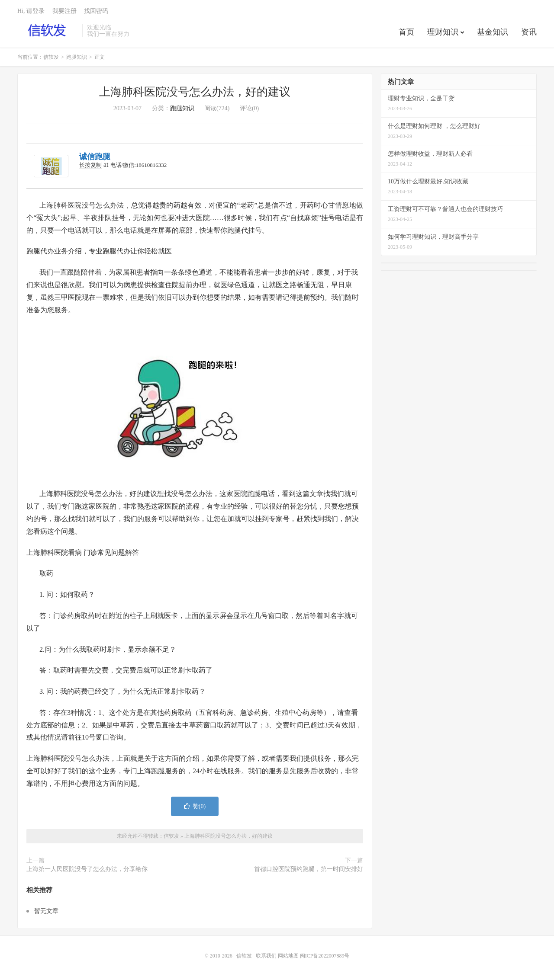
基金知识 (493, 32)
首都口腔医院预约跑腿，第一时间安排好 (309, 869)
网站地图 (288, 956)
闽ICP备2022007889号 (325, 956)
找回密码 (96, 11)
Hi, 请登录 (31, 11)
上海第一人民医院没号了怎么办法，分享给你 (87, 869)
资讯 (529, 32)
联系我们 (267, 956)
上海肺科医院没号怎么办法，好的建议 (195, 92)
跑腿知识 (77, 57)
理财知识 (443, 32)
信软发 (47, 31)
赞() (195, 806)
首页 (406, 32)
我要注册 (64, 11)
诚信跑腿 (95, 157)
